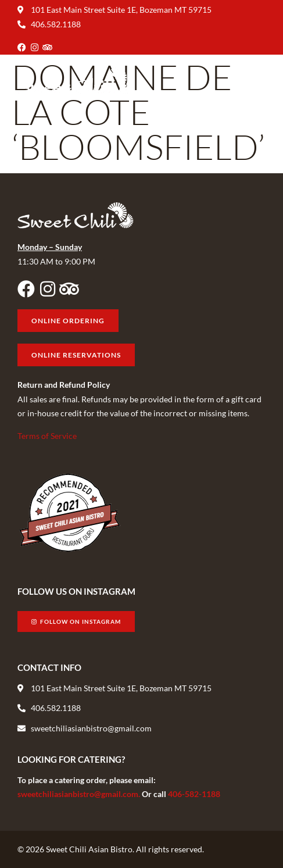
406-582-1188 (194, 794)
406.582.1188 (56, 24)
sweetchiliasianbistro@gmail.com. (80, 794)
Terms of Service (47, 436)
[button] (256, 81)
